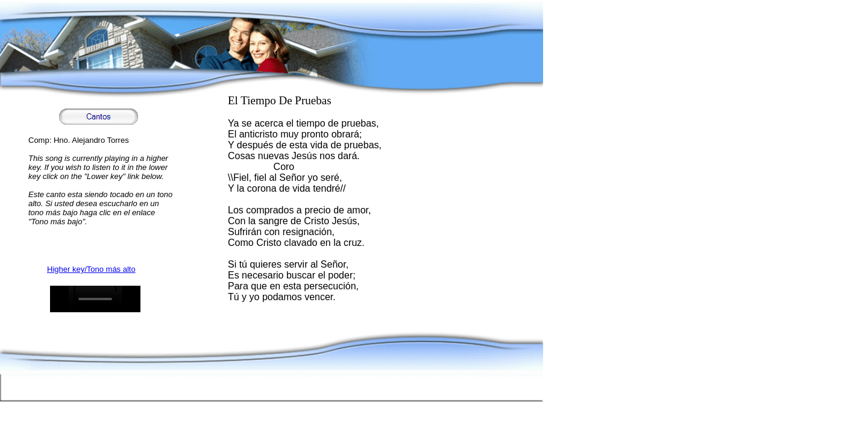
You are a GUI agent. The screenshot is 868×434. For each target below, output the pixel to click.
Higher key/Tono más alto (91, 269)
